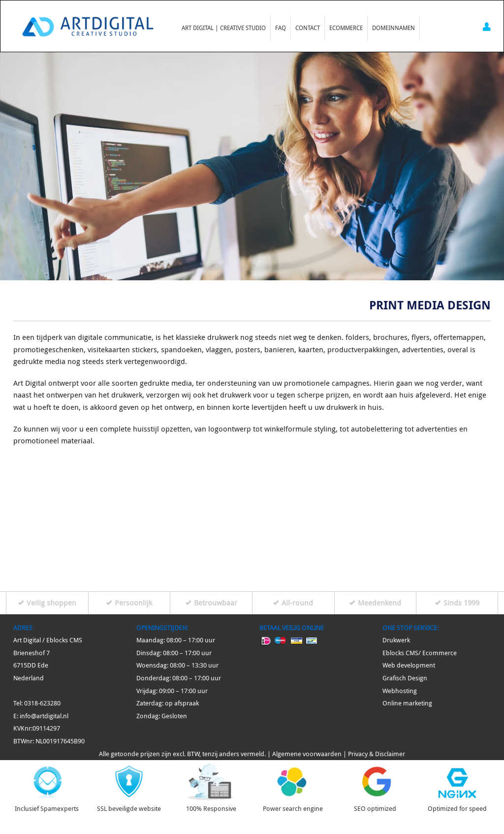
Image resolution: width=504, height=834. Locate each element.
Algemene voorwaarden (307, 754)
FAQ (281, 28)
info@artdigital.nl (44, 716)
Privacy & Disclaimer (377, 754)
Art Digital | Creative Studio (224, 28)
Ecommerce (346, 28)
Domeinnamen (394, 28)
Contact (308, 28)
